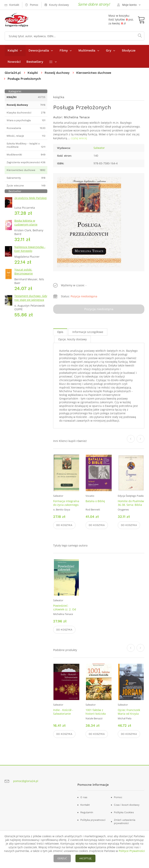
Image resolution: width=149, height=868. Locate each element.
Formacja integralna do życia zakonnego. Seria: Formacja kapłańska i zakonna (66, 507)
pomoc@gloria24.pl (26, 781)
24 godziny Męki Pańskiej (31, 198)
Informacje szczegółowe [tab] (88, 332)
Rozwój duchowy (58, 73)
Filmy (64, 50)
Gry (109, 50)
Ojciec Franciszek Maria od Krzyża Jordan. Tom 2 (129, 714)
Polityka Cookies (124, 813)
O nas (84, 797)
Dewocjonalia (39, 50)
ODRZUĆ (62, 858)
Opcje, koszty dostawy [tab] (72, 339)
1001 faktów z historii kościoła (96, 712)
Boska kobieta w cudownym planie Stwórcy (26, 224)
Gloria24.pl (13, 73)
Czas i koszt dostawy (127, 805)
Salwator (99, 148)
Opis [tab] (60, 332)
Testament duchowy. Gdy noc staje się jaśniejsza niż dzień (31, 300)
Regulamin (87, 813)
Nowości (14, 62)
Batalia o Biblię (95, 501)
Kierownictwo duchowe (96, 73)
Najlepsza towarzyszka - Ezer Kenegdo (30, 249)
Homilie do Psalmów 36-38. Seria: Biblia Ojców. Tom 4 (131, 505)
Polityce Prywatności (132, 851)
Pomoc (118, 797)
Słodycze (129, 50)
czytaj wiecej (79, 138)
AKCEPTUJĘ (85, 858)
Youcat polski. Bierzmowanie (24, 271)
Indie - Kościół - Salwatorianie (63, 712)
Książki (13, 50)
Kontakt (85, 805)
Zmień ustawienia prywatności (125, 822)
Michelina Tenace (77, 117)
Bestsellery (35, 62)
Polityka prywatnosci (93, 820)
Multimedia (87, 50)
